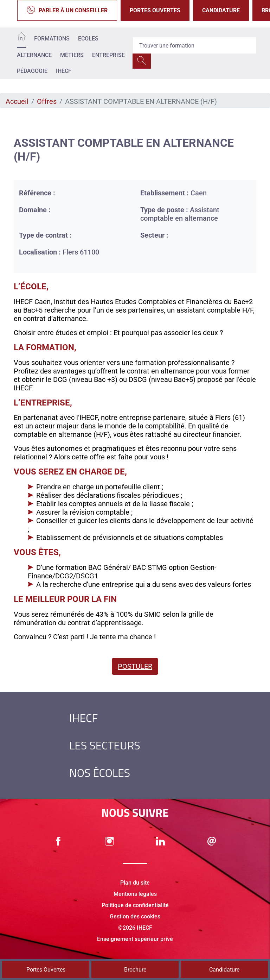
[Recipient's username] (194, 45)
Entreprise (108, 55)
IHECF (64, 71)
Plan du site (135, 883)
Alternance (34, 55)
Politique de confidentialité (135, 905)
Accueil (17, 101)
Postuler (135, 666)
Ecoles (88, 39)
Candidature (221, 10)
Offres (47, 101)
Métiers (72, 55)
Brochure (135, 970)
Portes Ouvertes (155, 10)
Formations (52, 39)
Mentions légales (135, 894)
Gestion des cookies (135, 916)
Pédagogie (32, 71)
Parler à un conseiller (67, 10)
